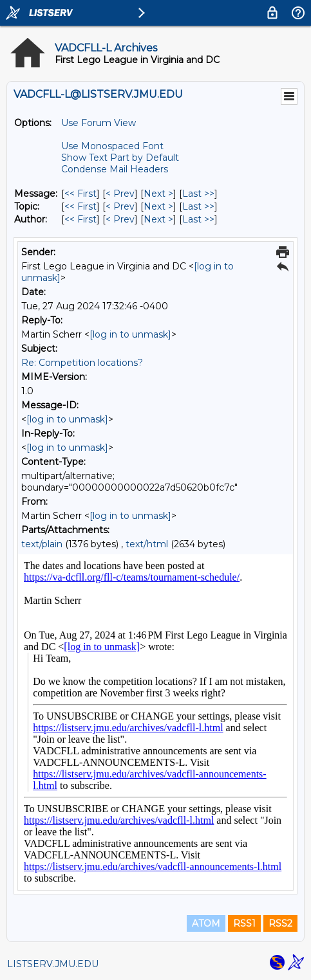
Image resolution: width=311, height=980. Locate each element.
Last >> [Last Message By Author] (198, 219)
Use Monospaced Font (112, 146)
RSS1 (244, 923)
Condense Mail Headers (115, 169)
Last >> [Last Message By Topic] (198, 206)
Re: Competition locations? (82, 363)
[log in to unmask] (130, 334)
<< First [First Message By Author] (80, 219)
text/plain (42, 544)
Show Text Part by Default (120, 158)
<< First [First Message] (80, 194)
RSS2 (280, 923)
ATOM (206, 923)
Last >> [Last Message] (198, 194)
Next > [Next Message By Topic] (158, 206)
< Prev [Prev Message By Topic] (120, 206)
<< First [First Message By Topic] (80, 206)
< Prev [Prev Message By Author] (120, 219)
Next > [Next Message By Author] (158, 219)
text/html (147, 544)
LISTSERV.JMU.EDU (53, 964)
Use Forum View (99, 123)
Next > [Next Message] (158, 194)
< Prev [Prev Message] (120, 194)
